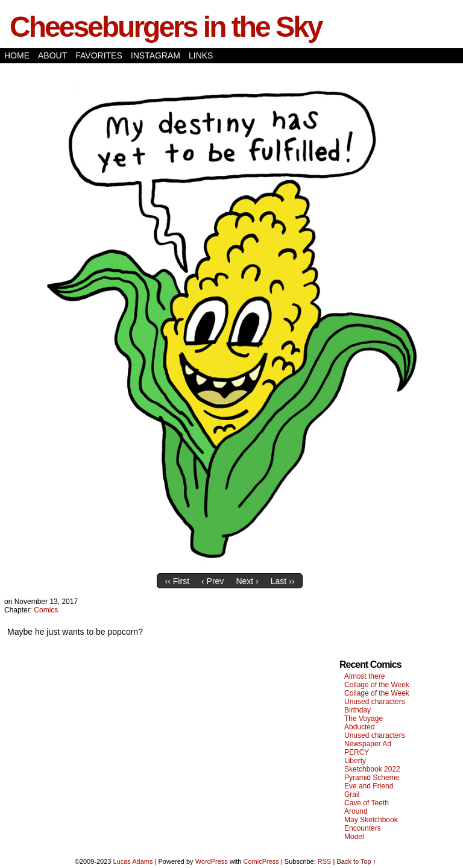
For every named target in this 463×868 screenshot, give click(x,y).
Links (201, 55)
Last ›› (283, 581)
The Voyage (364, 719)
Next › (247, 581)
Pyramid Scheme (372, 778)
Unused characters (375, 702)
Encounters (363, 828)
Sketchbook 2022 (372, 769)
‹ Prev (213, 581)
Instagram (156, 55)
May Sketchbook (371, 820)
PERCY (357, 752)
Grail (352, 794)
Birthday (357, 710)
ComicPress (261, 861)
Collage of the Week (377, 685)
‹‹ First (177, 581)
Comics (46, 610)
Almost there (364, 676)
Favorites (99, 55)
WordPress (212, 861)
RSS (325, 861)
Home (17, 55)
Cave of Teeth (367, 803)
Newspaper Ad (368, 744)
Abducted (360, 727)
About (52, 55)
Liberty (355, 761)
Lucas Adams (133, 861)
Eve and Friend (369, 786)
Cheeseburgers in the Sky (166, 27)
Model (354, 837)
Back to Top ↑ (356, 861)
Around (356, 811)
